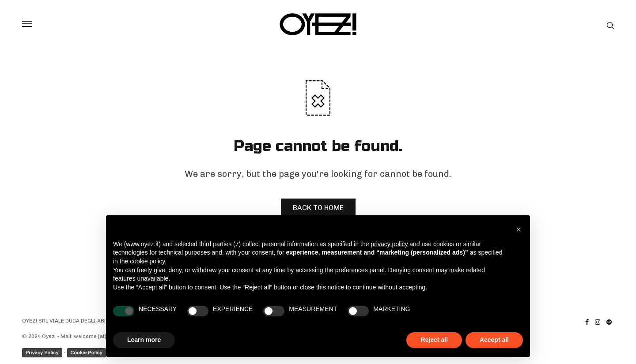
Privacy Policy (42, 353)
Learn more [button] (144, 340)
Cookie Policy (87, 353)
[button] (519, 229)
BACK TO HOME (318, 208)
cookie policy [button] (147, 261)
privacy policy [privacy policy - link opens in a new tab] (389, 244)
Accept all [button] (494, 340)
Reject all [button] (434, 340)
